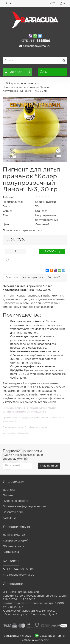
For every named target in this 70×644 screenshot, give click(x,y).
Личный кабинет (14, 535)
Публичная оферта (15, 501)
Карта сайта (11, 552)
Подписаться (49, 466)
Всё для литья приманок (21, 83)
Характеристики (33, 278)
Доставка (9, 490)
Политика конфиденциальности (24, 507)
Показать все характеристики (23, 231)
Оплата (8, 495)
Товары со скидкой (16, 541)
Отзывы (54, 277)
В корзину (52, 251)
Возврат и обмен (14, 512)
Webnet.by (42, 640)
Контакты (9, 518)
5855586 (35, 41)
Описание (12, 278)
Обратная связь (13, 546)
